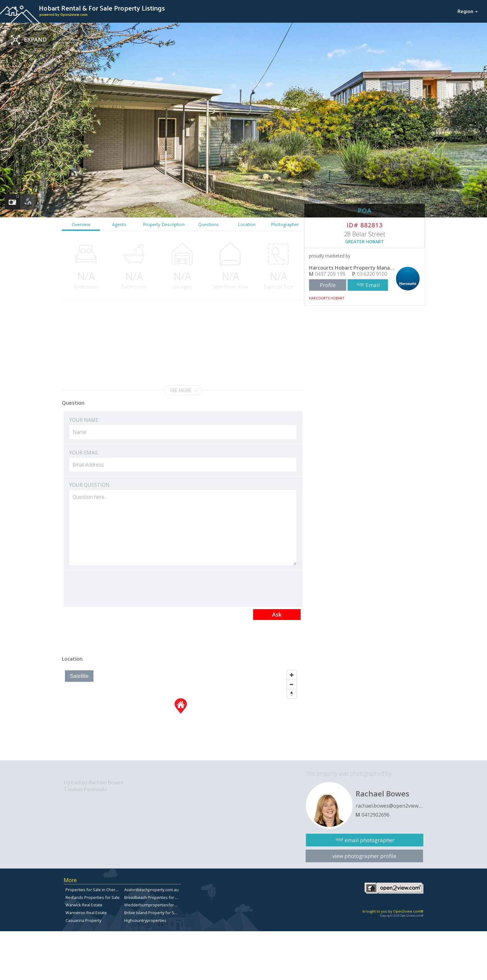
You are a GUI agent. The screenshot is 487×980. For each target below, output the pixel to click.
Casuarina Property (83, 920)
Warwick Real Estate (84, 905)
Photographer (285, 224)
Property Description (164, 224)
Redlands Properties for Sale (93, 897)
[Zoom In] (292, 675)
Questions (208, 224)
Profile (328, 285)
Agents (119, 224)
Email (373, 285)
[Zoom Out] (292, 684)
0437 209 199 (330, 274)
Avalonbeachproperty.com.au (151, 890)
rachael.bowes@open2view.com (389, 806)
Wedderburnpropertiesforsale (153, 905)
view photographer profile (364, 856)
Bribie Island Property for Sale (152, 913)
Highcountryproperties (145, 920)
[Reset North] (292, 694)
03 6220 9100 (372, 274)
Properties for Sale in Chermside (96, 890)
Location (247, 224)
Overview (81, 224)
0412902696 (375, 815)
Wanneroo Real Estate (86, 913)
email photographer (370, 840)
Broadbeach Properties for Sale (154, 897)
